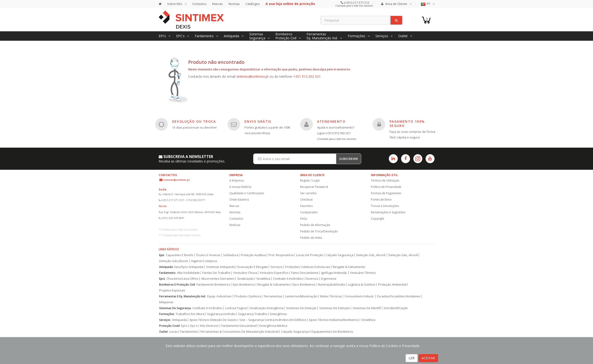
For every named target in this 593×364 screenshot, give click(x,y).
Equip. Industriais (220, 296)
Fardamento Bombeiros (213, 285)
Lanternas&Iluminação (301, 296)
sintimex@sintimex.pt (252, 76)
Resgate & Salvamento (349, 267)
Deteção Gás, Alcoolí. (371, 255)
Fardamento (167, 273)
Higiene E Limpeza (204, 261)
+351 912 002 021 (307, 76)
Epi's (184, 326)
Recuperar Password (314, 187)
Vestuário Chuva (245, 273)
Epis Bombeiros (244, 285)
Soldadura (231, 255)
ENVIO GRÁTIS (258, 121)
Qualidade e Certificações (247, 193)
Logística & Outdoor (362, 285)
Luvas (174, 332)
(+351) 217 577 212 (356, 3)
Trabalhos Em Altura (190, 314)
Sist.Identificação (396, 308)
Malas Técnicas (331, 296)
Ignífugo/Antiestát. (334, 273)
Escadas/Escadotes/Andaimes (399, 296)
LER (412, 358)
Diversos (312, 279)
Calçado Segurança (340, 255)
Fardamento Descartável (239, 326)
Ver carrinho (308, 193)
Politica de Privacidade (386, 187)
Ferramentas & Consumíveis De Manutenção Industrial (239, 332)
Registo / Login (310, 180)
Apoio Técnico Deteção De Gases (213, 320)
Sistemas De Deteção (301, 308)
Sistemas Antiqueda (220, 267)
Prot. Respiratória (281, 255)
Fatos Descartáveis (305, 273)
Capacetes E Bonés (180, 255)
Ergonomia (329, 279)
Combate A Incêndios (288, 279)
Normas (234, 4)
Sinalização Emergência (266, 308)
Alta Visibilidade (188, 273)
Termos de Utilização (385, 180)
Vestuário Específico (274, 273)
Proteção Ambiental (392, 285)
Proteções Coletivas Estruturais (308, 267)
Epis (162, 255)
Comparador (309, 212)
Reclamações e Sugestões (388, 212)
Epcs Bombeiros (304, 285)
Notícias (235, 225)
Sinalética (263, 279)
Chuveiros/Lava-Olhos (182, 279)
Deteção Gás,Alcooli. (174, 261)
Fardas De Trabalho (216, 273)
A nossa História (240, 187)
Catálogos (253, 4)
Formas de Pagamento (386, 193)
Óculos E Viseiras (208, 255)
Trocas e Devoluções (385, 206)
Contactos (199, 4)
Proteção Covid (169, 326)
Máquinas (166, 302)
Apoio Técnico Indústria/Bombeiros (334, 320)
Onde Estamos (239, 200)
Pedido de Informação (315, 225)
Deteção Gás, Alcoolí (403, 255)
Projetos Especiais (172, 290)
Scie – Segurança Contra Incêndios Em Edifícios (273, 320)
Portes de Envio (381, 200)
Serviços (277, 267)
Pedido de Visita (311, 238)
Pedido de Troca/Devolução (319, 231)
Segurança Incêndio (221, 314)
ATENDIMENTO (331, 121)
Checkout (306, 200)
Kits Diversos (209, 326)
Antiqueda (166, 267)
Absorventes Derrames (218, 279)
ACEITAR (428, 358)
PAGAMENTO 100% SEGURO (407, 123)
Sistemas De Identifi (367, 308)
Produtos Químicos (248, 296)
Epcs (162, 279)
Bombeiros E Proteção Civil (177, 285)
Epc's (194, 326)
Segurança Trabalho (253, 314)
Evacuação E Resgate (253, 267)
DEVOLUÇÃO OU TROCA (194, 121)
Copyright (377, 219)
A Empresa (237, 180)
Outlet (164, 332)
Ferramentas (273, 296)
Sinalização (245, 279)
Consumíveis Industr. (359, 296)
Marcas (218, 4)
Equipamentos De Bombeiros (332, 332)
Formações (167, 314)
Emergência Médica (273, 326)
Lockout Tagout (236, 308)
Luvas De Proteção (310, 255)
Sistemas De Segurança (175, 308)
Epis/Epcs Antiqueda (189, 267)
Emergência (278, 314)
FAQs (304, 219)
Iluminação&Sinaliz (332, 285)
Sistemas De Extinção (335, 308)
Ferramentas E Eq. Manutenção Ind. (182, 296)
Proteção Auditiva (253, 255)
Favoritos (306, 206)
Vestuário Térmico (363, 273)
